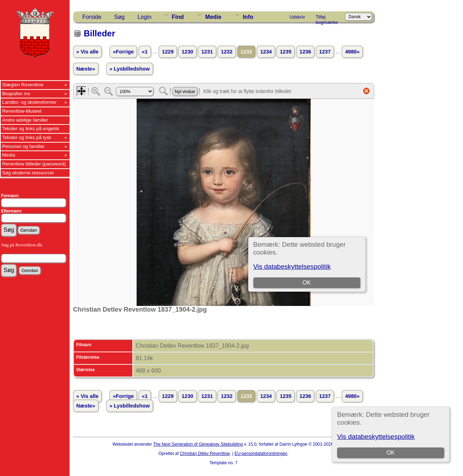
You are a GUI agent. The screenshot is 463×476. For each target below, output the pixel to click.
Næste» (86, 69)
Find (178, 17)
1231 (207, 52)
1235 (286, 52)
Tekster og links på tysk (27, 137)
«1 (145, 52)
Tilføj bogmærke (327, 18)
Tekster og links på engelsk (31, 129)
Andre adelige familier (25, 120)
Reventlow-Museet (22, 111)
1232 (227, 52)
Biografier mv (16, 94)
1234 (266, 52)
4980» (352, 52)
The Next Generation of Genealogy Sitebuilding (198, 444)
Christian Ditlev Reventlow (205, 454)
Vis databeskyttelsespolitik (376, 437)
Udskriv (297, 17)
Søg (119, 17)
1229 (168, 52)
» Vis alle (87, 52)
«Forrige (123, 52)
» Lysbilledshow (130, 69)
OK (391, 453)
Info (248, 17)
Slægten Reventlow (23, 85)
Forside (92, 17)
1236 (306, 52)
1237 (325, 52)
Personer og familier (23, 146)
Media (9, 155)
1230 (187, 52)
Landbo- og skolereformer (29, 102)
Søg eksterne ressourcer (28, 173)
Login (144, 17)
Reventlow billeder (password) (34, 164)
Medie (213, 17)
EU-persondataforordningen (261, 454)
